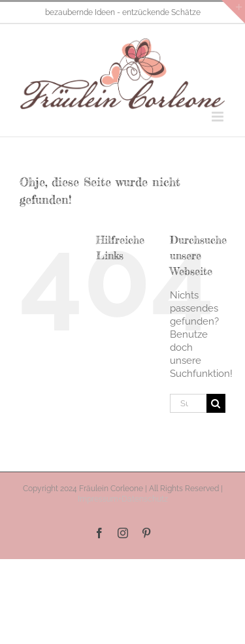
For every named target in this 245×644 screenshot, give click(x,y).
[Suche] (216, 403)
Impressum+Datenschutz (123, 499)
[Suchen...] (188, 403)
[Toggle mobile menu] (219, 117)
